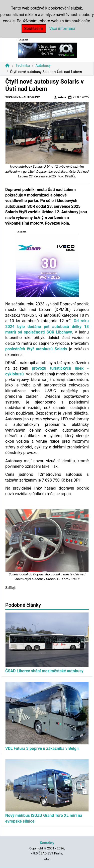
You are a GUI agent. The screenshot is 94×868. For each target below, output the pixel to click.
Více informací (62, 28)
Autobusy (43, 66)
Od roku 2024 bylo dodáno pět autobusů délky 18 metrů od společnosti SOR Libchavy (47, 326)
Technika (23, 66)
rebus (60, 97)
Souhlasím (34, 28)
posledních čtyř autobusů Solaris (36, 349)
